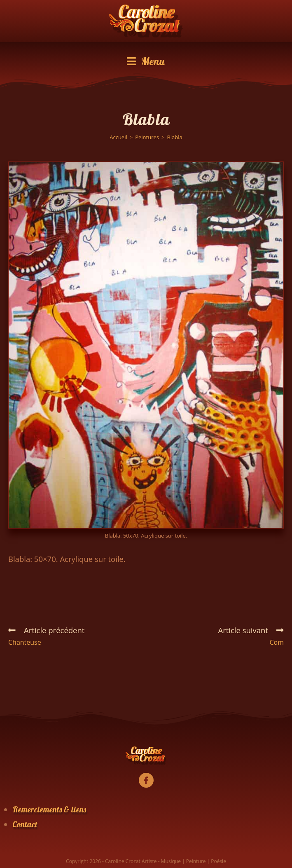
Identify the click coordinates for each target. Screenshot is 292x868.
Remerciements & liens (49, 809)
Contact (25, 824)
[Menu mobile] (146, 61)
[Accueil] (118, 137)
